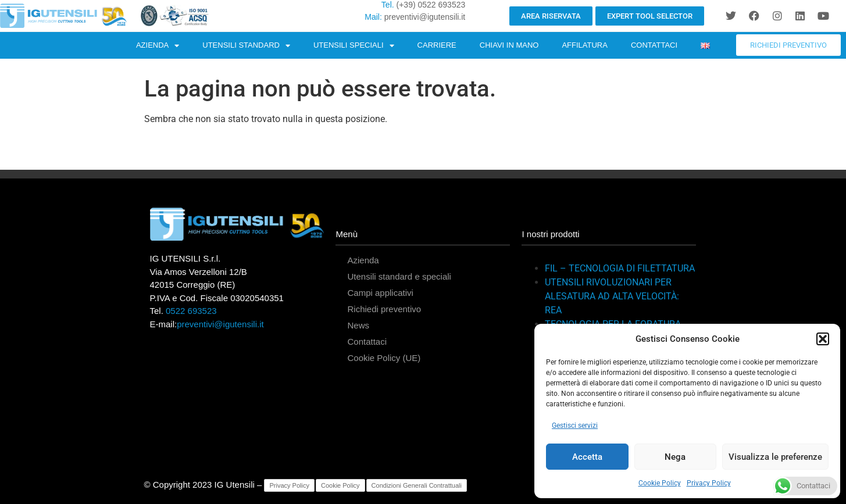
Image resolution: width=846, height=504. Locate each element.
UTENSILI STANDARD (246, 46)
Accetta (587, 457)
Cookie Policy (660, 483)
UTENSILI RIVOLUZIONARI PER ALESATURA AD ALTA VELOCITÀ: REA (612, 296)
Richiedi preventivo (384, 309)
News (358, 325)
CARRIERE (437, 45)
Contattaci (367, 342)
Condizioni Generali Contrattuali (417, 485)
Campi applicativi (380, 293)
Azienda (363, 260)
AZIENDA (158, 46)
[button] (823, 339)
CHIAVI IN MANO (509, 45)
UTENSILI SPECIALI (354, 46)
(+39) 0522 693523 (431, 5)
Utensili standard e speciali (399, 276)
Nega (675, 457)
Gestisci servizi (575, 426)
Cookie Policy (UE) (384, 358)
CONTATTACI (654, 45)
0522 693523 (191, 311)
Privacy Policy (709, 483)
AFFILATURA (585, 45)
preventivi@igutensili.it (425, 17)
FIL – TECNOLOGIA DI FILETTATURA (620, 268)
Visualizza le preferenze (775, 457)
